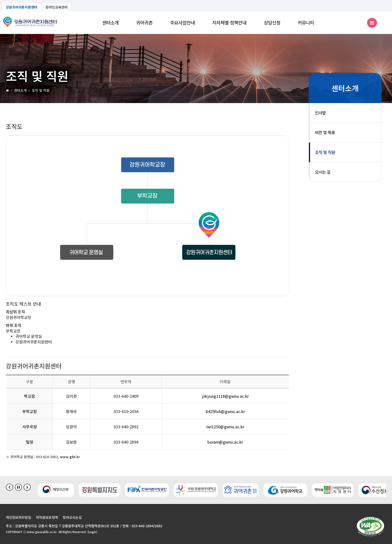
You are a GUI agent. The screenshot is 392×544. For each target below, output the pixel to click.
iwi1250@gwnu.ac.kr (225, 427)
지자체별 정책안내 (229, 22)
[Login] (92, 532)
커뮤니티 (306, 22)
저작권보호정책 (47, 517)
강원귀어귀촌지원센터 (22, 7)
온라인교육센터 (57, 7)
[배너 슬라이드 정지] (18, 487)
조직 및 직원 (325, 152)
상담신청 (272, 22)
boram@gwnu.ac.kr (225, 442)
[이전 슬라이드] (9, 487)
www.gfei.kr (70, 457)
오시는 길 (323, 172)
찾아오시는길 (72, 517)
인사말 (320, 113)
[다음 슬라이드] (27, 487)
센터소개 (110, 22)
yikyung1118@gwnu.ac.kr (225, 396)
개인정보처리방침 (18, 517)
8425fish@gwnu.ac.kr (225, 411)
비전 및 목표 (325, 132)
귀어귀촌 (144, 22)
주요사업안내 (182, 22)
